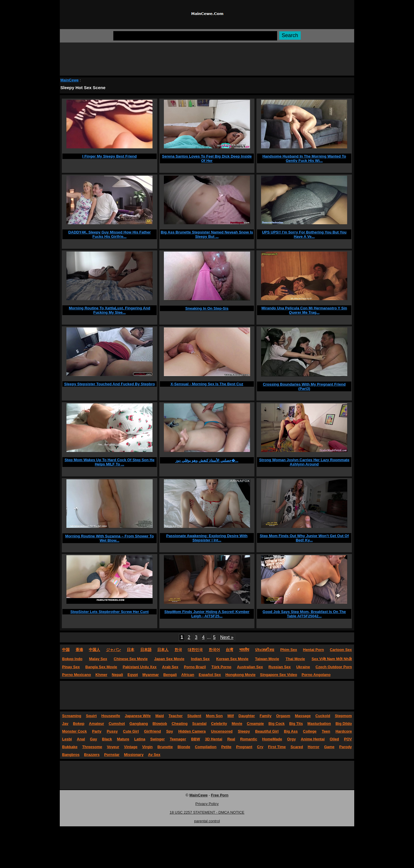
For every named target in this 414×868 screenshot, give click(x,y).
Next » (227, 637)
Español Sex (210, 675)
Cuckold (323, 716)
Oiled (335, 739)
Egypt (133, 675)
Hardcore (344, 731)
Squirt (91, 716)
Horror (313, 747)
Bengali (170, 675)
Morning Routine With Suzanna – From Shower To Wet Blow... (110, 538)
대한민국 (195, 650)
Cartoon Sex (341, 650)
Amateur (96, 724)
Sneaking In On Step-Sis (207, 308)
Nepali (117, 675)
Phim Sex (289, 650)
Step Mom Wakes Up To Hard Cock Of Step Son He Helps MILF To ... (109, 462)
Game (329, 747)
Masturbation (319, 724)
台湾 (229, 650)
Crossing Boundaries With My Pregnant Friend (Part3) (304, 386)
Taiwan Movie (267, 659)
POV (348, 739)
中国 (66, 650)
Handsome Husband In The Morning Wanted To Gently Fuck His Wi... (304, 158)
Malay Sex (98, 659)
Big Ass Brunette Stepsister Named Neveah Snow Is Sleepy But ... (207, 234)
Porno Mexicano (76, 675)
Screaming (72, 716)
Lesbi (67, 739)
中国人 (94, 650)
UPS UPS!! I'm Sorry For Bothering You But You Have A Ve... (304, 234)
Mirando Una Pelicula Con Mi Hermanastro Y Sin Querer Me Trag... (304, 310)
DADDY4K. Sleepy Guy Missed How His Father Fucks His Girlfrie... (109, 234)
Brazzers (92, 755)
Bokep (79, 724)
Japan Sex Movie (169, 659)
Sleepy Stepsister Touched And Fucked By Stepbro (110, 384)
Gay (94, 739)
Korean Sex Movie (232, 659)
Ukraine (303, 667)
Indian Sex (200, 659)
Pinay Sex (71, 667)
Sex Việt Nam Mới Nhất (332, 659)
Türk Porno (221, 667)
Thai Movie (295, 659)
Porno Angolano (316, 675)
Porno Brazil (195, 667)
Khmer (101, 675)
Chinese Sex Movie (131, 659)
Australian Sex (250, 667)
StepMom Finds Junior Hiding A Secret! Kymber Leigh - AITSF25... (207, 614)
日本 (131, 650)
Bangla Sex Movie (101, 667)
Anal (81, 739)
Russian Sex (280, 667)
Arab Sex (170, 667)
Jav (65, 724)
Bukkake (70, 747)
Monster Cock (74, 731)
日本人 (163, 650)
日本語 (146, 650)
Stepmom (343, 716)
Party (97, 731)
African (188, 675)
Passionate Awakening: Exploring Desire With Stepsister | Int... (207, 538)
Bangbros (71, 755)
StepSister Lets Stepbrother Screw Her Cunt (110, 612)
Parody (346, 747)
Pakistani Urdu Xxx (140, 667)
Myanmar (151, 675)
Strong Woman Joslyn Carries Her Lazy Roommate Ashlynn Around (304, 462)
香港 (79, 650)
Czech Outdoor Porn (334, 667)
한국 (178, 650)
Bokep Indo (72, 659)
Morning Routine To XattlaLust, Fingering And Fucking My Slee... (109, 310)
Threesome (92, 747)
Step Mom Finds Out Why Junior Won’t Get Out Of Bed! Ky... (304, 538)
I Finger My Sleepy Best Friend (109, 156)
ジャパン (114, 650)
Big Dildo (344, 724)
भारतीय (244, 650)
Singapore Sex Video (278, 675)
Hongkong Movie (240, 675)
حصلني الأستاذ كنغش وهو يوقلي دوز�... (207, 460)
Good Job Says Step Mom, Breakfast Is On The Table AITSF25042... (304, 614)
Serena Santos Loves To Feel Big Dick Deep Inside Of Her (207, 158)
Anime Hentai (313, 739)
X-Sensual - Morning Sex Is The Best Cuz (207, 384)
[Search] (195, 36)
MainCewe (70, 80)
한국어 (214, 650)
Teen (326, 731)
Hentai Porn (314, 650)
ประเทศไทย (265, 650)
